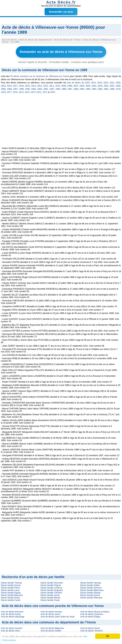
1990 (58, 89)
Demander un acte (61, 12)
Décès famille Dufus (10, 598)
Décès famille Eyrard (90, 595)
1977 (9, 92)
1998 (9, 89)
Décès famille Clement (51, 593)
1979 (118, 89)
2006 (82, 86)
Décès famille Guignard (52, 590)
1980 (112, 89)
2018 (9, 86)
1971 (45, 92)
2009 (64, 86)
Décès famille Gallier (90, 585)
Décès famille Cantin (11, 600)
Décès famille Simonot (91, 588)
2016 (21, 86)
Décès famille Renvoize (52, 583)
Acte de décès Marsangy (13, 617)
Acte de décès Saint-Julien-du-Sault (58, 617)
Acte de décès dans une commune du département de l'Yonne (49, 622)
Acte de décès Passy (11, 614)
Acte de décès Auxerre (12, 628)
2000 (118, 86)
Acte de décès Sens (10, 631)
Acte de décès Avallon (51, 631)
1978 (3, 92)
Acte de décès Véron (50, 614)
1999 (3, 89)
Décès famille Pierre (10, 588)
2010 (58, 86)
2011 (52, 86)
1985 (82, 89)
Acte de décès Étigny (90, 617)
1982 (100, 89)
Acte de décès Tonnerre (91, 631)
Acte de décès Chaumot (92, 614)
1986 (76, 89)
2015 (27, 86)
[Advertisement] (61, 122)
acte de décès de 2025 (78, 83)
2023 (100, 83)
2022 (106, 83)
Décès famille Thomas (11, 583)
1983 (94, 89)
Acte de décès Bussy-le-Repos (95, 612)
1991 (52, 89)
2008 (70, 86)
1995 (27, 89)
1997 (15, 89)
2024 (93, 83)
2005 (88, 86)
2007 (76, 86)
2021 (112, 83)
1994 (34, 89)
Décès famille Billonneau (92, 590)
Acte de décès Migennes (52, 628)
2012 (46, 86)
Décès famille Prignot (51, 585)
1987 (70, 89)
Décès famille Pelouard (91, 598)
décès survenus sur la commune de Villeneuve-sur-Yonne (41, 76)
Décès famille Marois (50, 598)
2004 (94, 86)
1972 (39, 92)
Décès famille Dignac (11, 593)
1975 (21, 92)
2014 (34, 86)
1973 (33, 92)
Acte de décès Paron (90, 628)
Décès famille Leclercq (51, 588)
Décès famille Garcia (11, 585)
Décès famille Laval (10, 590)
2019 (3, 86)
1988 (64, 89)
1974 (27, 92)
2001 (112, 86)
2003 (100, 86)
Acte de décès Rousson (12, 612)
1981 (106, 89)
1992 (46, 89)
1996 (21, 89)
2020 (118, 83)
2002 (106, 86)
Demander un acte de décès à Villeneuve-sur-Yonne (61, 52)
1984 (88, 89)
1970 (53, 92)
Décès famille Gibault (90, 593)
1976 (15, 92)
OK (108, 636)
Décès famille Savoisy (91, 583)
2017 (15, 86)
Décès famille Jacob (50, 595)
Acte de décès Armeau (51, 612)
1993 (40, 89)
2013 (40, 86)
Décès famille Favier (50, 600)
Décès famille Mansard (12, 595)
